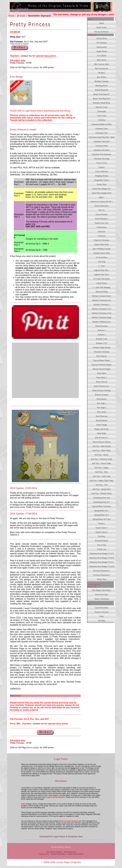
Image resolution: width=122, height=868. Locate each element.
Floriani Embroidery (58, 854)
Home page (33, 67)
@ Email (21, 16)
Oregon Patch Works (75, 854)
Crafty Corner (44, 854)
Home (11, 16)
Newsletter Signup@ (39, 16)
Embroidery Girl (70, 852)
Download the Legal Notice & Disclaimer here (61, 837)
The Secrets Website (54, 852)
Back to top (15, 696)
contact (24, 56)
